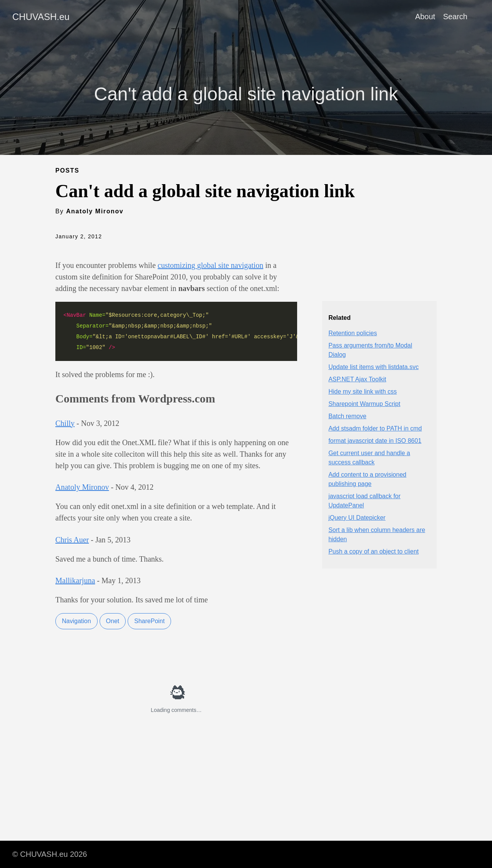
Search (455, 17)
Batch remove (347, 416)
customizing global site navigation (210, 265)
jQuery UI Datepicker (357, 518)
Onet (113, 621)
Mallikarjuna (75, 580)
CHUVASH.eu (41, 17)
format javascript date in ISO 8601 (375, 441)
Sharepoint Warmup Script (364, 404)
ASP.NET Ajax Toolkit (357, 379)
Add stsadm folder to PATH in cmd (375, 428)
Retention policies (352, 333)
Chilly (65, 423)
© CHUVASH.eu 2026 (50, 854)
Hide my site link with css (362, 392)
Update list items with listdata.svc (373, 367)
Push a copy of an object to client (373, 551)
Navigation (76, 621)
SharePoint (149, 621)
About (425, 17)
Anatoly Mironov (82, 487)
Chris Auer (72, 540)
